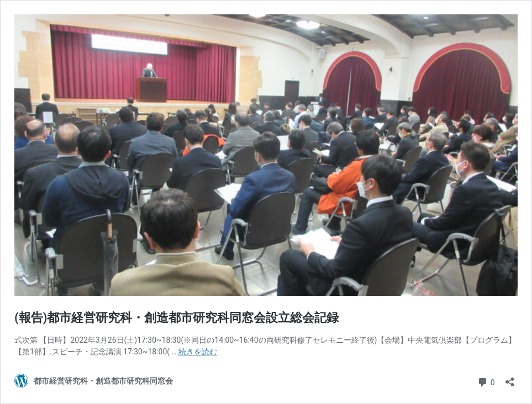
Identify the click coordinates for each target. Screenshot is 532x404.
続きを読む (198, 352)
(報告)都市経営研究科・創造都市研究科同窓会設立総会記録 (177, 318)
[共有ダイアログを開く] (510, 378)
